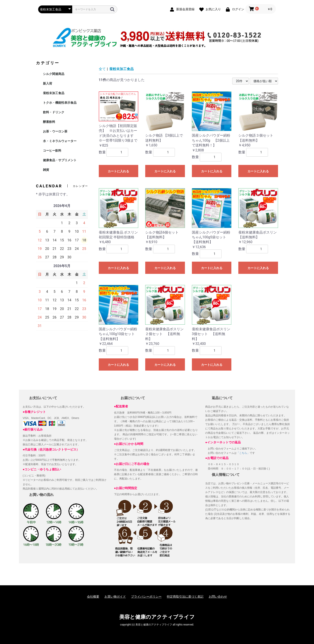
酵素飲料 (49, 122)
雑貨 (46, 170)
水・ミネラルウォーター (60, 141)
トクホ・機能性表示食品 (60, 103)
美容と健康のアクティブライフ (157, 617)
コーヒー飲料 (52, 151)
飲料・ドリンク (54, 112)
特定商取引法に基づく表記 (185, 597)
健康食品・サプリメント (60, 160)
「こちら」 (243, 453)
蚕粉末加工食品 (54, 93)
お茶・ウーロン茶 (55, 131)
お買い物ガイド (115, 597)
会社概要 (93, 597)
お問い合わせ (218, 597)
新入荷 (48, 83)
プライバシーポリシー (146, 597)
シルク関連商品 (54, 74)
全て (102, 69)
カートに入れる (118, 171)
